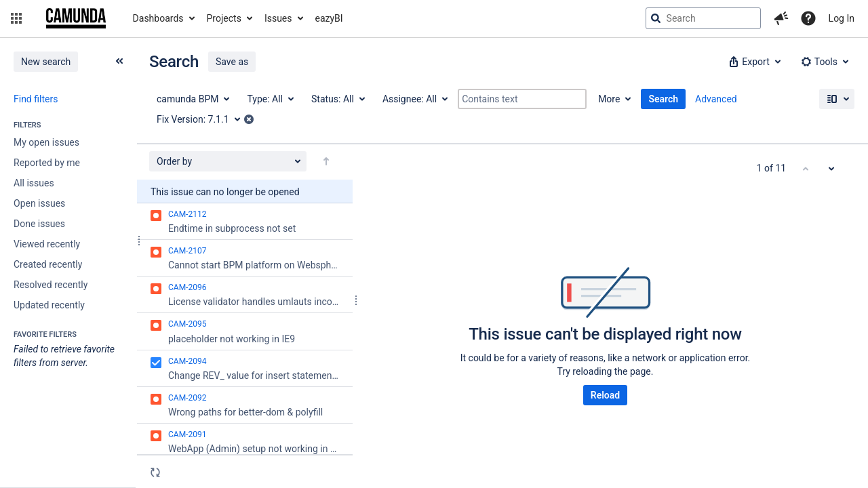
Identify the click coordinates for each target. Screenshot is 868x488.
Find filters (36, 99)
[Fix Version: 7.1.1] (203, 119)
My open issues (46, 142)
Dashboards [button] (158, 18)
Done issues (39, 224)
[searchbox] (703, 18)
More (609, 99)
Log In (842, 18)
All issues (34, 183)
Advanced (716, 99)
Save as (232, 62)
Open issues (39, 203)
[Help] (808, 18)
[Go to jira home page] (76, 18)
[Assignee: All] (414, 99)
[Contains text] (522, 99)
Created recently (48, 264)
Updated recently (49, 305)
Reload (605, 395)
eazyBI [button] (329, 18)
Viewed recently (47, 244)
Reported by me (47, 163)
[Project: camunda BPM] (192, 99)
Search (663, 99)
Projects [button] (224, 18)
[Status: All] (337, 99)
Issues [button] (278, 18)
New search (46, 62)
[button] (16, 18)
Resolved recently (51, 285)
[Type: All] (270, 99)
